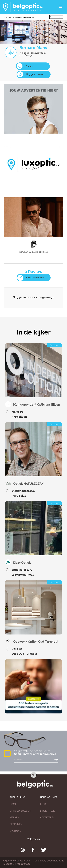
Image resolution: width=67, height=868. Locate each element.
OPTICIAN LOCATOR (20, 811)
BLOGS (44, 804)
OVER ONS (15, 831)
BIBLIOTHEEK (47, 811)
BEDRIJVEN (16, 824)
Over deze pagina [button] (56, 17)
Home (10, 17)
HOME (13, 804)
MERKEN (14, 818)
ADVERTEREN (47, 818)
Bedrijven (18, 17)
